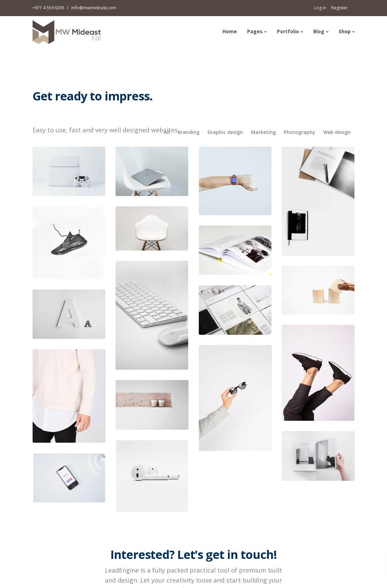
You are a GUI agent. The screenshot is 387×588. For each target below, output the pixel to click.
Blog (319, 31)
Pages (255, 31)
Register (340, 8)
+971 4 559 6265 (49, 8)
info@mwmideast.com (94, 8)
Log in (320, 8)
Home (230, 31)
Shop (345, 31)
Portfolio (288, 31)
